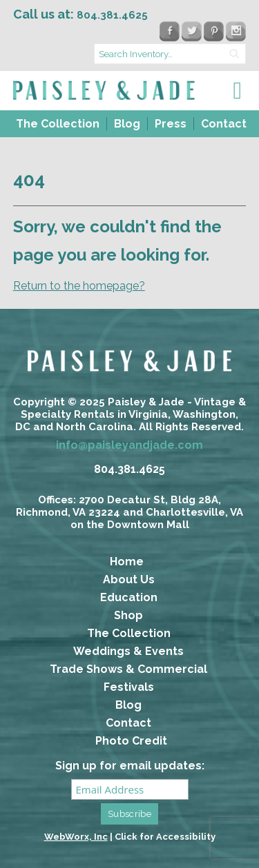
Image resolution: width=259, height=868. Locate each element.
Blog (127, 124)
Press (171, 124)
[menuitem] (56, 124)
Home (127, 562)
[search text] (170, 54)
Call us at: (80, 14)
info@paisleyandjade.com (129, 445)
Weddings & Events (128, 651)
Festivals (129, 687)
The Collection (58, 124)
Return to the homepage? (79, 286)
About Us (129, 579)
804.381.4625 (129, 469)
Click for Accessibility (165, 837)
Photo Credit (131, 741)
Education (129, 597)
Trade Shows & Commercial (128, 669)
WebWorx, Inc (76, 837)
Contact (224, 124)
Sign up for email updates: (130, 766)
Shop (128, 615)
